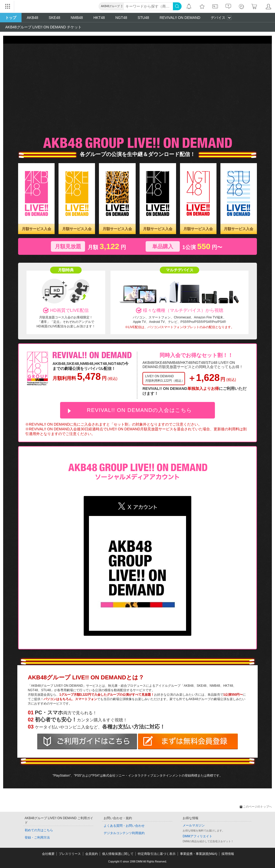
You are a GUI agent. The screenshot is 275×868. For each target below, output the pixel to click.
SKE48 (55, 18)
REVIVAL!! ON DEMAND (180, 18)
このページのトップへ (256, 807)
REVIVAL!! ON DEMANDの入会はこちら (139, 410)
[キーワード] (148, 6)
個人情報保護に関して (118, 854)
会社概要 (48, 854)
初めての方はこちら (39, 830)
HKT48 (99, 18)
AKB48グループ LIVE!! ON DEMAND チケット (43, 27)
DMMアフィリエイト (197, 836)
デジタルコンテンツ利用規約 (124, 833)
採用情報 (228, 854)
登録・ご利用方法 (37, 838)
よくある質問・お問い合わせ (124, 826)
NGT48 (121, 18)
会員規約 (92, 854)
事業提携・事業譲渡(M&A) (199, 854)
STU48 (144, 18)
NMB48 (77, 18)
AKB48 (33, 18)
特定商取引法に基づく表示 (157, 854)
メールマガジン (194, 825)
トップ (11, 18)
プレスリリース (70, 854)
